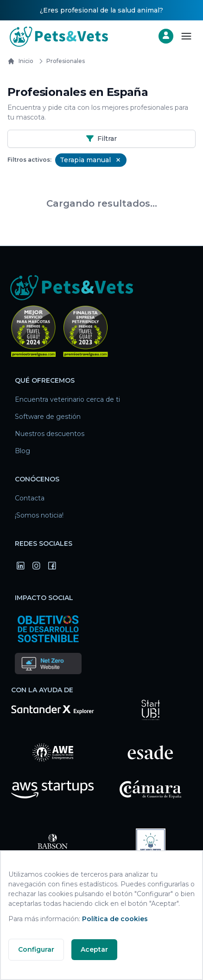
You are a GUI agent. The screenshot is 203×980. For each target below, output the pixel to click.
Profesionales (60, 61)
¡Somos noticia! (39, 515)
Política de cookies (115, 919)
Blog (22, 451)
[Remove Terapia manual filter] (118, 160)
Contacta (30, 498)
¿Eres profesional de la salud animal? (101, 10)
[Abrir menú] (186, 36)
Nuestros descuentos (50, 434)
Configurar (36, 949)
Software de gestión (48, 417)
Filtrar (101, 139)
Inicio (20, 61)
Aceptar (94, 949)
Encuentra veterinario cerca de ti (67, 399)
